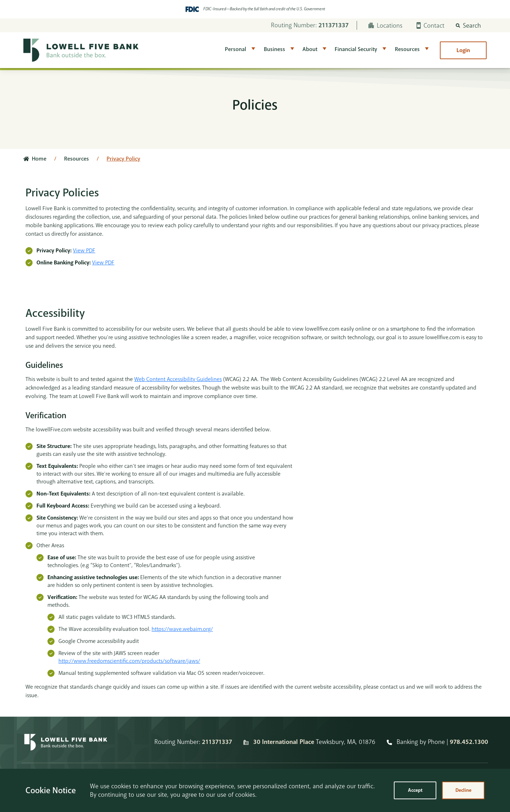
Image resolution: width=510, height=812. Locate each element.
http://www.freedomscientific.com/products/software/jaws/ (129, 661)
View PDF (84, 251)
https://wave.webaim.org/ (182, 629)
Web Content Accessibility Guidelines (178, 379)
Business (274, 49)
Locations (385, 26)
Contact (430, 26)
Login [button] (463, 50)
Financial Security (356, 49)
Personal (236, 49)
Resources (407, 49)
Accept (415, 790)
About (310, 49)
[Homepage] (66, 742)
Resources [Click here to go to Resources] (76, 159)
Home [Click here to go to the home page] (39, 159)
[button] (468, 26)
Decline (463, 790)
